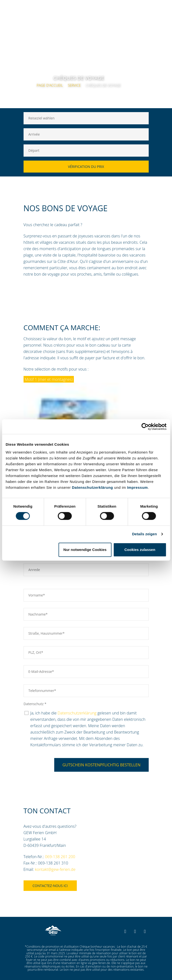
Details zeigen (144, 534)
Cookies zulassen (140, 550)
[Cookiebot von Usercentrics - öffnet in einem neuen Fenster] (145, 427)
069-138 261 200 (60, 857)
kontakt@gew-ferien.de (55, 869)
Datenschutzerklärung (93, 487)
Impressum (138, 487)
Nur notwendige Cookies (85, 550)
